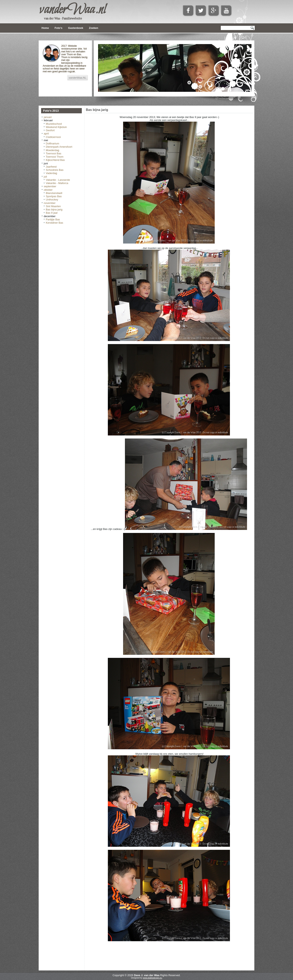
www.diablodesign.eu (152, 978)
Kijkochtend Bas (55, 160)
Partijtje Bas (53, 219)
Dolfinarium (52, 143)
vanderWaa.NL (78, 78)
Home (45, 28)
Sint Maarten (53, 206)
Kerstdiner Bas (54, 223)
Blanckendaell (54, 193)
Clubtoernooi (53, 137)
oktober (48, 190)
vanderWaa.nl (72, 10)
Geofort (50, 130)
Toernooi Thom (55, 157)
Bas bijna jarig (54, 210)
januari (48, 117)
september (50, 186)
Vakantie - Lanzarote (58, 180)
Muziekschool (54, 124)
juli (45, 177)
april (46, 134)
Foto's (58, 28)
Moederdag (52, 150)
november (50, 203)
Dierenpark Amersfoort (59, 147)
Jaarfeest (51, 167)
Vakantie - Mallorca (57, 183)
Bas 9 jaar (52, 213)
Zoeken (94, 28)
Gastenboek (76, 28)
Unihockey (52, 200)
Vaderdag (51, 173)
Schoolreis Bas (55, 170)
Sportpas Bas (54, 196)
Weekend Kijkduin (56, 127)
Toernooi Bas (54, 153)
